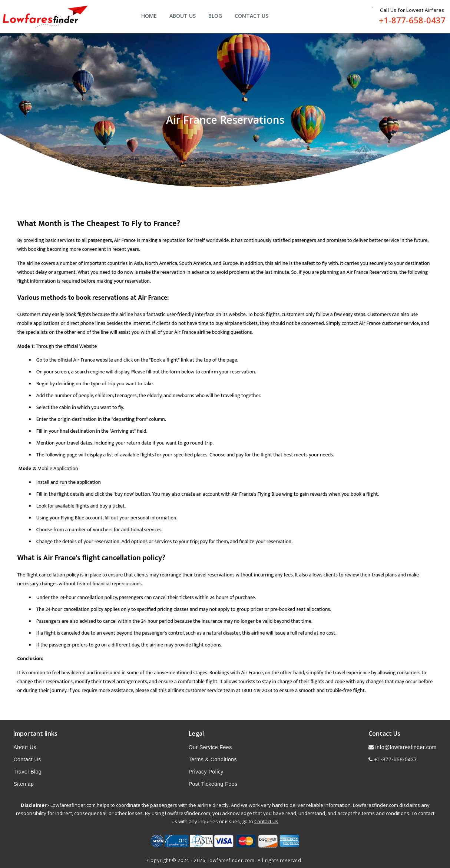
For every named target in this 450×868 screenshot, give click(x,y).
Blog (215, 16)
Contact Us (252, 16)
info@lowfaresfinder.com (403, 747)
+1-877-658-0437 (412, 20)
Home (149, 16)
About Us (183, 16)
